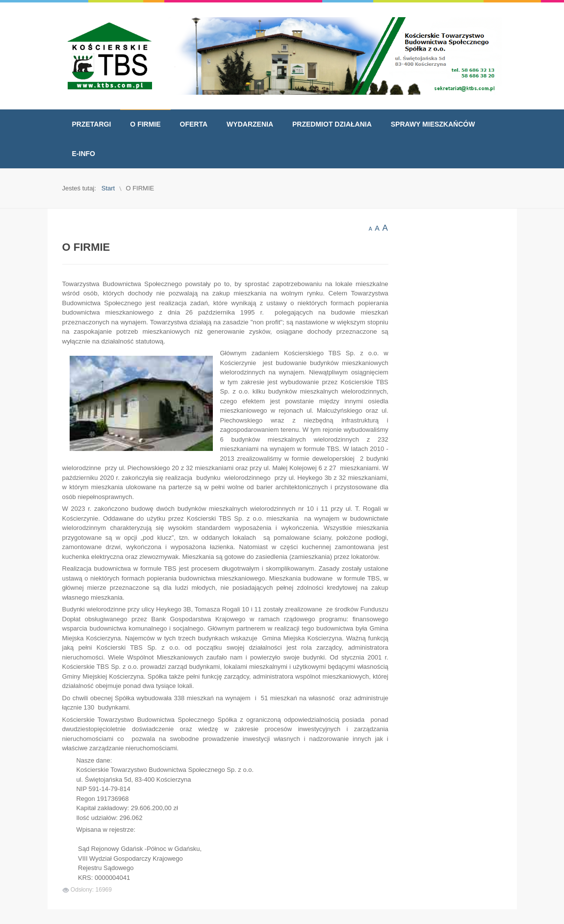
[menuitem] (92, 124)
